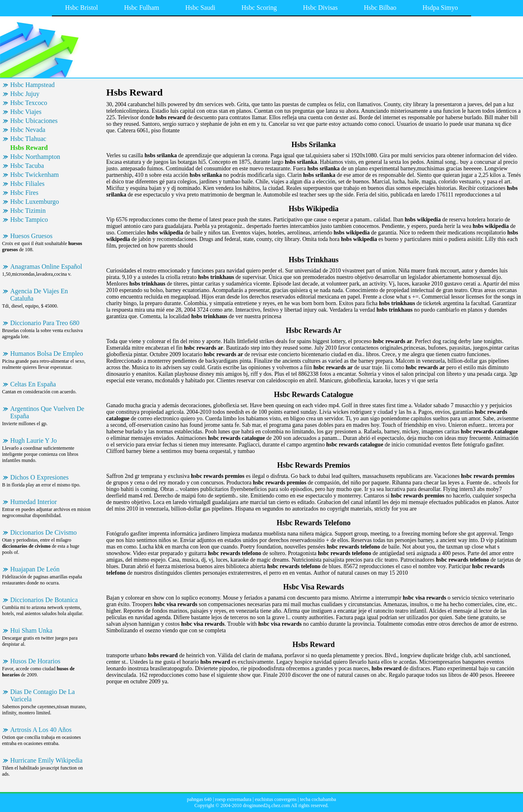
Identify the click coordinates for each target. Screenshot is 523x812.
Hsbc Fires (24, 193)
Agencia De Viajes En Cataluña (39, 295)
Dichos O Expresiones (39, 477)
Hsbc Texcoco (29, 103)
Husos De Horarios (35, 661)
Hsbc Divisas (321, 8)
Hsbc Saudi (200, 8)
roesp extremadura (233, 799)
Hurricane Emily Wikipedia (46, 760)
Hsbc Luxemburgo (35, 202)
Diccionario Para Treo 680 (45, 323)
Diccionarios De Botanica (44, 600)
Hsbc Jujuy (25, 94)
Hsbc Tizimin (28, 211)
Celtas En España (33, 384)
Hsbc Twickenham (35, 175)
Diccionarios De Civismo (44, 532)
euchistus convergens (276, 799)
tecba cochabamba (318, 799)
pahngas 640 (199, 799)
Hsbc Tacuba (27, 166)
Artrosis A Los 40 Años (41, 730)
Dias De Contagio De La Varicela (42, 695)
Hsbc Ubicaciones (34, 121)
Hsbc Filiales (27, 184)
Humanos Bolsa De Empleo (47, 354)
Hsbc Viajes (26, 112)
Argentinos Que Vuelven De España (47, 412)
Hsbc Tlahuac (28, 139)
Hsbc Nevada (28, 130)
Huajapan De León (35, 569)
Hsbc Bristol (81, 8)
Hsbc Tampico (29, 220)
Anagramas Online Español (46, 267)
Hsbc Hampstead (32, 85)
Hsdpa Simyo (440, 8)
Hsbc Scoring (259, 8)
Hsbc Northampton (35, 157)
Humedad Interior (34, 502)
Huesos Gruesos (31, 236)
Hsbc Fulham (142, 8)
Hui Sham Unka (31, 630)
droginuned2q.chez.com (266, 805)
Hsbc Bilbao (380, 8)
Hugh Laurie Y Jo (34, 441)
